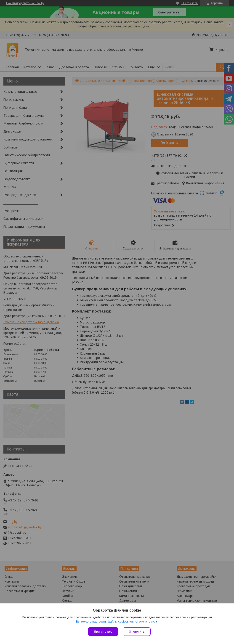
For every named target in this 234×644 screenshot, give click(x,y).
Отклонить (137, 632)
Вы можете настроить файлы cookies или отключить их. (115, 621)
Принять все (103, 632)
